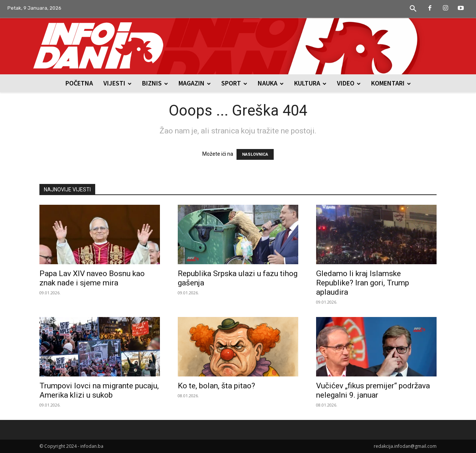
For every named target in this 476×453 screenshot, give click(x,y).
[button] (413, 9)
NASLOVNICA (255, 154)
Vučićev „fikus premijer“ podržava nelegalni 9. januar (373, 390)
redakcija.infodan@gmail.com (405, 446)
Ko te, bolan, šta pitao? (216, 386)
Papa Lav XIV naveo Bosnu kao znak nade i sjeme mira (92, 278)
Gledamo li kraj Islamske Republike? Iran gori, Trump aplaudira (363, 283)
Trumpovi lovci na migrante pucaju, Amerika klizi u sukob (99, 390)
